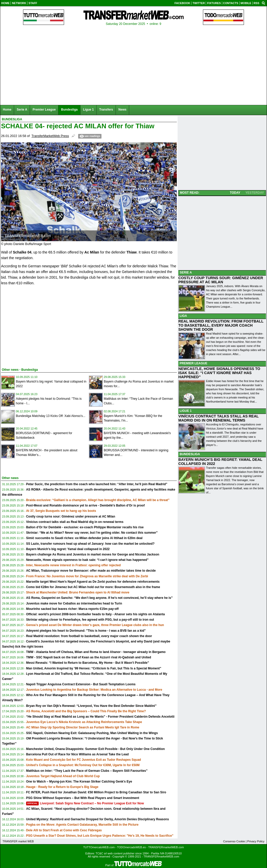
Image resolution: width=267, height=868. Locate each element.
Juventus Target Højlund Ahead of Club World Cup (63, 776)
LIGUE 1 (186, 411)
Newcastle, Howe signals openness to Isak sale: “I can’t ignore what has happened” (87, 560)
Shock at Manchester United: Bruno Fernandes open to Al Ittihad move (78, 592)
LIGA (183, 316)
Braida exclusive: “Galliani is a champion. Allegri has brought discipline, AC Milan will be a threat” (98, 500)
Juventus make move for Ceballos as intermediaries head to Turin (74, 603)
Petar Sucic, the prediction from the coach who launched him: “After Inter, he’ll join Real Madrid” (97, 484)
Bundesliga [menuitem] (69, 110)
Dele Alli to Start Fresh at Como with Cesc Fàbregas (64, 830)
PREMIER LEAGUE (193, 363)
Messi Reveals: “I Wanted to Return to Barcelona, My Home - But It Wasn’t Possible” (88, 663)
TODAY (235, 193)
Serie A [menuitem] (22, 110)
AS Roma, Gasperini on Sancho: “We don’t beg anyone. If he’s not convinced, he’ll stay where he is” (99, 598)
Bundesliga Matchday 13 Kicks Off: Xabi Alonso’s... (51, 416)
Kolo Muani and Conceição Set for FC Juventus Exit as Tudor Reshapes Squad (84, 760)
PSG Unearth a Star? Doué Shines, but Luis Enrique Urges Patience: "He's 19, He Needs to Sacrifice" (100, 836)
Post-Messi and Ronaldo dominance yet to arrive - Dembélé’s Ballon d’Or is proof (85, 505)
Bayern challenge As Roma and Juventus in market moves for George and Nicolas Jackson (93, 554)
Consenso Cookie (234, 841)
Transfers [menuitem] (106, 110)
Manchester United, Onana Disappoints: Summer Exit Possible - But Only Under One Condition (95, 749)
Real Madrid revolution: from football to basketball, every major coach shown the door (89, 636)
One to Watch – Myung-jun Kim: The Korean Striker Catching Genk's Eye (79, 782)
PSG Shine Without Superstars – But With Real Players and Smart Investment (83, 798)
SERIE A (186, 272)
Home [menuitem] (7, 110)
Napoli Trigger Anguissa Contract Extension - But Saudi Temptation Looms (81, 684)
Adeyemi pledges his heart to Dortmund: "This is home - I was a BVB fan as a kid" (86, 631)
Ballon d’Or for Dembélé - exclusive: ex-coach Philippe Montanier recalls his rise (85, 527)
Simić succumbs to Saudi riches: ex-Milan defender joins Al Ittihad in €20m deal (84, 538)
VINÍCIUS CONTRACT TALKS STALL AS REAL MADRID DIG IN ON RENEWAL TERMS (218, 418)
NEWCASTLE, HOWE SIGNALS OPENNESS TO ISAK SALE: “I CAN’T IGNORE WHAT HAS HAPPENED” (219, 373)
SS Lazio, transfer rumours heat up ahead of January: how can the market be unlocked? (90, 544)
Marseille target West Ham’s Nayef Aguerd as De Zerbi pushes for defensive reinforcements (93, 582)
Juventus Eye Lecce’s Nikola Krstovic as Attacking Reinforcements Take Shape (84, 722)
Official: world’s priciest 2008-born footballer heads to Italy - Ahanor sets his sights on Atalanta (95, 614)
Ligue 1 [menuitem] (88, 110)
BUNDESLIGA (190, 454)
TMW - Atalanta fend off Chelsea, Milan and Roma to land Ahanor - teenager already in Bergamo (96, 652)
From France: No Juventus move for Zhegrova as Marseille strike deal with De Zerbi (87, 576)
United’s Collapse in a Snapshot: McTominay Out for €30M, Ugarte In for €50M (83, 765)
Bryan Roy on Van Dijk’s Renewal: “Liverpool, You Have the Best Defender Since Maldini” (91, 706)
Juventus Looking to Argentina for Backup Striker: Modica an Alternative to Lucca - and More (94, 690)
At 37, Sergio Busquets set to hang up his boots (61, 511)
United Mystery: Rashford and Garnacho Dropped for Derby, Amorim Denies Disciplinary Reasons (97, 819)
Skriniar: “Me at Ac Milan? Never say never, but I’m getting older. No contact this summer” (92, 533)
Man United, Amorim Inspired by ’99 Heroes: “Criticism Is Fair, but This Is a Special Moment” (94, 668)
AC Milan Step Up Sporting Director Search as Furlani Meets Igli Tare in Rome (83, 727)
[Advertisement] (39, 326)
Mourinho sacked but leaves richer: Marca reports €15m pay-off (72, 609)
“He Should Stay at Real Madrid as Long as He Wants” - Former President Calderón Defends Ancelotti (100, 717)
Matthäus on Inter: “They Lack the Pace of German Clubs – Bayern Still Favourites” (87, 771)
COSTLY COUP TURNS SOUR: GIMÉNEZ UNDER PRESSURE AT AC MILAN (221, 280)
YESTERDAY (255, 193)
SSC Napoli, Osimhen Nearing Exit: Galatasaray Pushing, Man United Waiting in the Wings (92, 733)
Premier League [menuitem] (44, 110)
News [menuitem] (122, 110)
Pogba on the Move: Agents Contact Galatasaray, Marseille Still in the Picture (82, 825)
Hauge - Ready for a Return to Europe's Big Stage (62, 787)
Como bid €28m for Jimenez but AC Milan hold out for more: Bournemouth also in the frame (93, 587)
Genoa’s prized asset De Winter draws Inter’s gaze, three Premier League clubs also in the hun (95, 625)
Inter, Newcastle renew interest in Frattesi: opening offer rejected (73, 565)
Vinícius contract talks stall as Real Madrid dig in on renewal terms (75, 522)
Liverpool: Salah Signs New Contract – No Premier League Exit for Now (85, 803)
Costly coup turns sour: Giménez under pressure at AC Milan (71, 516)
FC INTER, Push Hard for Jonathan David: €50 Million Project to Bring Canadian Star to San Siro (96, 792)
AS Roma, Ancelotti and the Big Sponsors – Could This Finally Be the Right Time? (86, 711)
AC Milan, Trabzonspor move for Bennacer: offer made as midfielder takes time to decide (91, 571)
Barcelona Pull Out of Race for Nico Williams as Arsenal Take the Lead (78, 754)
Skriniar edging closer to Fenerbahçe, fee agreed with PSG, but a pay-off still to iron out (90, 620)
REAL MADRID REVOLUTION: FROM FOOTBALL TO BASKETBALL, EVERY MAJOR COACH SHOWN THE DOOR (221, 325)
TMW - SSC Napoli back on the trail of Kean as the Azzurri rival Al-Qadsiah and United (89, 657)
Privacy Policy (256, 841)
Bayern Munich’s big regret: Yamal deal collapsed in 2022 (68, 549)
